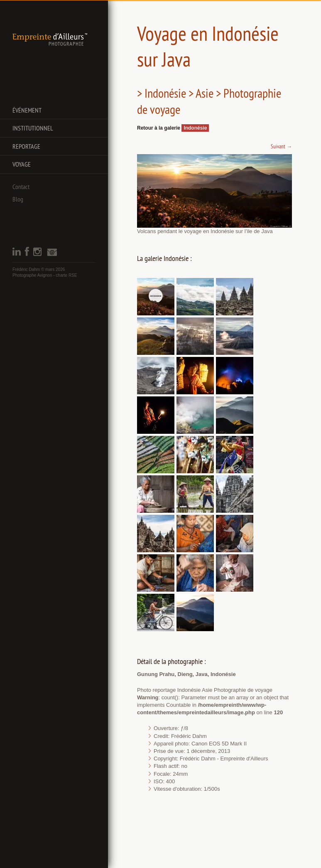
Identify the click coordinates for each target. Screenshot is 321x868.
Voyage (22, 164)
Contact (21, 187)
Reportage (26, 146)
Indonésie (195, 128)
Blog (18, 199)
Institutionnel (33, 128)
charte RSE (66, 275)
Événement (27, 110)
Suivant (281, 146)
